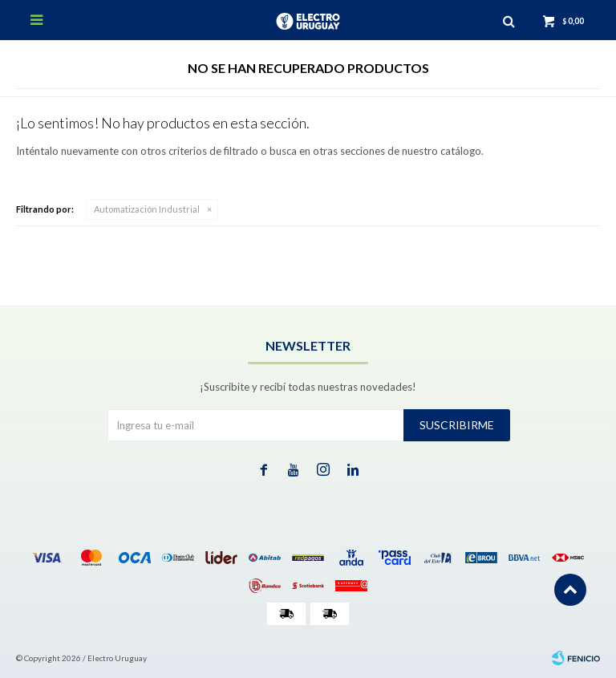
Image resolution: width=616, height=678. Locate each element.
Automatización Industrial (147, 209)
